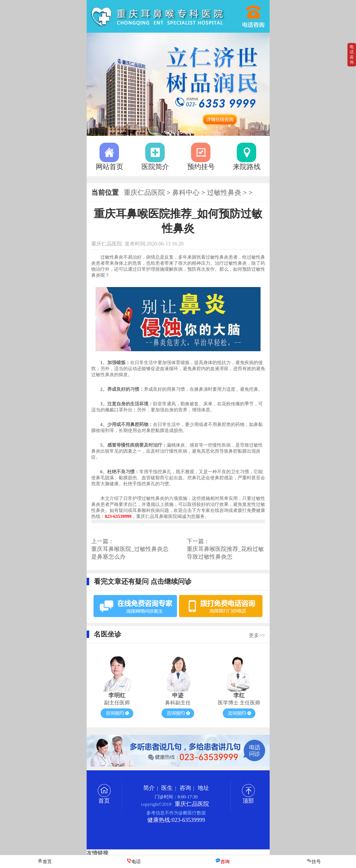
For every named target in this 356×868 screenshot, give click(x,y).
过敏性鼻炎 (224, 193)
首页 (104, 798)
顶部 (248, 798)
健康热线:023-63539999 (176, 820)
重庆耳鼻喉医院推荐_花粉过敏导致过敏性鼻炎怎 (225, 553)
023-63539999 (254, 14)
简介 (149, 788)
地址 (203, 788)
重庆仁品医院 (144, 193)
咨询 (185, 788)
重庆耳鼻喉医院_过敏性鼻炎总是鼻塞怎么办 (130, 553)
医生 (167, 788)
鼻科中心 (186, 193)
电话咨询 (352, 55)
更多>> (257, 635)
